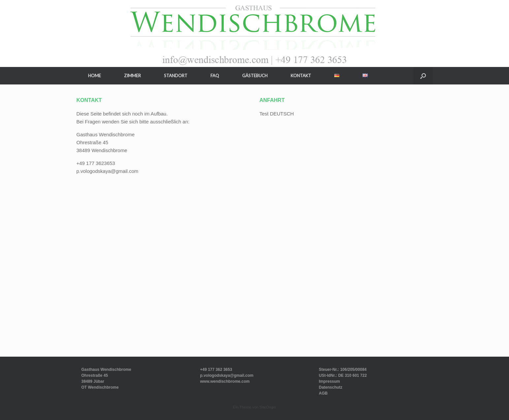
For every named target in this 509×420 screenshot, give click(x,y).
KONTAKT (301, 76)
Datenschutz (330, 387)
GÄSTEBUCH (255, 76)
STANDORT (176, 76)
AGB (323, 393)
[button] (423, 76)
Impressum (329, 381)
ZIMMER (132, 76)
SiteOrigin (268, 407)
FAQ (215, 76)
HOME (95, 76)
